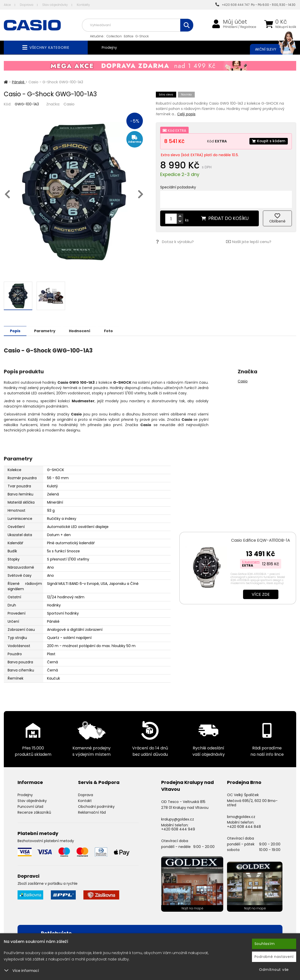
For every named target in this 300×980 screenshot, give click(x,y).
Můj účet (235, 22)
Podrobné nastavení (274, 957)
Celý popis (186, 114)
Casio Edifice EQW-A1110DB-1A (261, 540)
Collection (114, 36)
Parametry (46, 331)
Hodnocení (82, 331)
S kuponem (251, 562)
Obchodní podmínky (96, 806)
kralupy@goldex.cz (178, 819)
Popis (16, 331)
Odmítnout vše (274, 970)
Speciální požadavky (178, 187)
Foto (111, 331)
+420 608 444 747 (232, 5)
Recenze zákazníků (34, 812)
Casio (69, 104)
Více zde (261, 594)
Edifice (129, 36)
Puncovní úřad (30, 806)
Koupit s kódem (268, 141)
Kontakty (83, 5)
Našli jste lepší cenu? (249, 242)
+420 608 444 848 (244, 826)
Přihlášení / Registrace (240, 27)
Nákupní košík (286, 27)
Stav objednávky (55, 5)
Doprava (27, 5)
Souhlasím (265, 944)
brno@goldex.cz (241, 816)
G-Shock (142, 36)
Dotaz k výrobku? (175, 242)
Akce (7, 5)
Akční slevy (271, 49)
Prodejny (109, 47)
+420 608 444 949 (178, 829)
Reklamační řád (92, 812)
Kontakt (85, 800)
